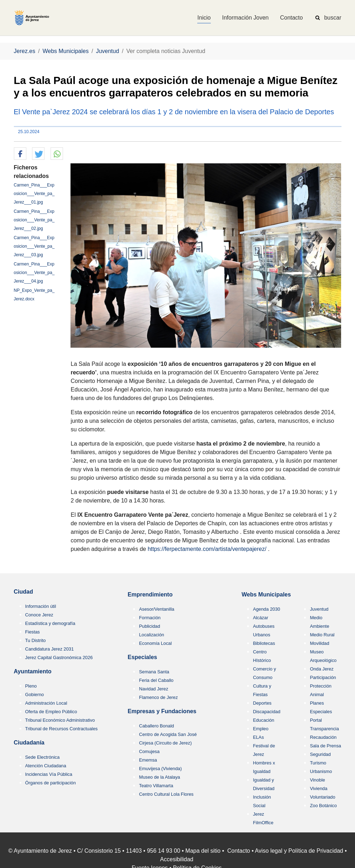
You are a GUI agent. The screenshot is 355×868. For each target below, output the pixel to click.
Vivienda (319, 788)
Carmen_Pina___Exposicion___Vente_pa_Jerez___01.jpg (34, 194)
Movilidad (319, 643)
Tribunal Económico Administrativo (60, 720)
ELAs (258, 737)
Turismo (318, 763)
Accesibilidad (177, 859)
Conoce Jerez (39, 615)
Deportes (262, 703)
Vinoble (317, 780)
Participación (323, 677)
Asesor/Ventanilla (156, 609)
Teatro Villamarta (156, 786)
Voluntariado (322, 797)
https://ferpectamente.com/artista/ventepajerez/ (207, 549)
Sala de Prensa (325, 746)
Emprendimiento (150, 595)
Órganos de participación (51, 783)
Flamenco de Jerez (158, 697)
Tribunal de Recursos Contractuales (62, 729)
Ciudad (24, 592)
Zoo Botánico (323, 806)
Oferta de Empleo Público (51, 712)
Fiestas (33, 632)
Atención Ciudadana (46, 766)
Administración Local (46, 703)
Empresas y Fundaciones (162, 711)
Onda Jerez (322, 669)
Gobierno (35, 695)
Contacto (239, 851)
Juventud (319, 609)
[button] (20, 154)
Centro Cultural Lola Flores (166, 794)
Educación (263, 720)
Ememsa (148, 760)
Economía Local (155, 643)
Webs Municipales (266, 595)
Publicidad (149, 626)
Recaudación (323, 737)
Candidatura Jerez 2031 (50, 649)
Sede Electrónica (43, 757)
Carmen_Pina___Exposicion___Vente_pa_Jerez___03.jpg (34, 246)
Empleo (260, 729)
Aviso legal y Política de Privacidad (299, 851)
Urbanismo (321, 771)
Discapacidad (267, 712)
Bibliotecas (264, 643)
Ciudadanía (29, 743)
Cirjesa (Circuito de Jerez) (165, 743)
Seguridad (320, 754)
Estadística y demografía (50, 623)
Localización (151, 635)
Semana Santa (154, 672)
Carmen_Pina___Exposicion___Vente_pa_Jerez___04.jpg (34, 273)
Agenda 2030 (266, 609)
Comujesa (149, 751)
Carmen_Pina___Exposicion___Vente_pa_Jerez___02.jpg (34, 220)
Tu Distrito (36, 640)
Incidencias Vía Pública (49, 774)
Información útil (41, 606)
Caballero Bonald (156, 726)
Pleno (31, 686)
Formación (150, 618)
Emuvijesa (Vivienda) (160, 769)
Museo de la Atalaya (159, 777)
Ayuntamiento (33, 671)
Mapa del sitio (203, 851)
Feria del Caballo (156, 680)
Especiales (142, 657)
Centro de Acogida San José (168, 734)
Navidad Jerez (153, 689)
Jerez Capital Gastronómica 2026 (59, 657)
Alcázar (260, 618)
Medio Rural (322, 635)
